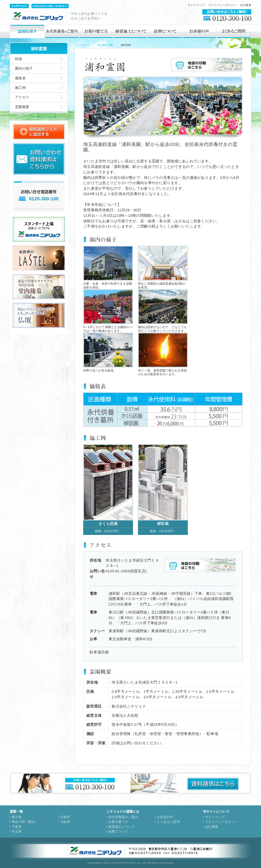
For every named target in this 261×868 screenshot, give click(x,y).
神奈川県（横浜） (25, 822)
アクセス (22, 97)
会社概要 (246, 5)
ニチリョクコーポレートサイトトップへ (50, 6)
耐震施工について (130, 31)
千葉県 (17, 827)
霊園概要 (22, 107)
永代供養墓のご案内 (62, 31)
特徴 (19, 59)
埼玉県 (17, 831)
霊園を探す (27, 31)
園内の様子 (24, 68)
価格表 (20, 78)
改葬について (165, 31)
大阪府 (65, 822)
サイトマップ (196, 5)
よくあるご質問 (234, 31)
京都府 (65, 817)
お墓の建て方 (96, 31)
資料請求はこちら (213, 784)
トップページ (82, 45)
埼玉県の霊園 (105, 45)
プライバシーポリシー (222, 5)
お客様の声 (199, 31)
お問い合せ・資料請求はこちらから (39, 159)
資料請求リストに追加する (39, 132)
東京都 (17, 817)
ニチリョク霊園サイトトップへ (19, 6)
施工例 (20, 88)
